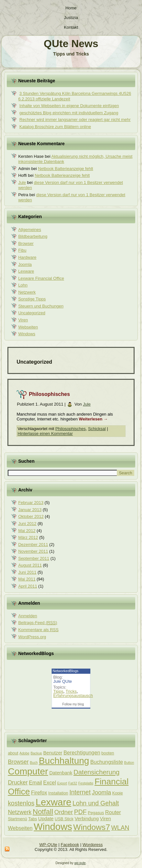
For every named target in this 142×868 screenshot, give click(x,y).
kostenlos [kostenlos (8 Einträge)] (21, 803)
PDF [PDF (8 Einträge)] (81, 812)
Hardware (27, 257)
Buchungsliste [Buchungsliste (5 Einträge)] (107, 762)
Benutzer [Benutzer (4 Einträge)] (53, 753)
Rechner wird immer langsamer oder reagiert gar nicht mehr (75, 120)
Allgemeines (30, 230)
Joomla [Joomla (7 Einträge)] (101, 792)
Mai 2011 (27, 579)
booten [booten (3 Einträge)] (108, 753)
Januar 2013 (30, 510)
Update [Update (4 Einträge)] (46, 819)
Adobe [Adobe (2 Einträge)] (24, 753)
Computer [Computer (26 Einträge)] (28, 771)
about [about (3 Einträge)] (13, 753)
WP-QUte (48, 845)
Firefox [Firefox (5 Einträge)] (39, 792)
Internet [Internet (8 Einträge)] (80, 792)
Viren (23, 320)
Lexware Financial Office (41, 278)
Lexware (26, 271)
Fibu (22, 250)
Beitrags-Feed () (38, 623)
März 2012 (28, 537)
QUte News (71, 44)
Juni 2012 (27, 524)
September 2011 (34, 558)
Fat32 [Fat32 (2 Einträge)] (73, 783)
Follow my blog (73, 704)
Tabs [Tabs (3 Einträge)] (32, 819)
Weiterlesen (93, 419)
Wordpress (93, 845)
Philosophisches (49, 394)
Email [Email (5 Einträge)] (36, 782)
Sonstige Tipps (32, 299)
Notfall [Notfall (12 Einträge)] (43, 812)
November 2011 (33, 551)
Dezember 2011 (33, 545)
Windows (27, 334)
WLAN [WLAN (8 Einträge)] (120, 828)
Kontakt (71, 27)
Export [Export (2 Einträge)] (62, 783)
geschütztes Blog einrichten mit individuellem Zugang (69, 113)
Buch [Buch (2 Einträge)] (34, 762)
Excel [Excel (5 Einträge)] (50, 782)
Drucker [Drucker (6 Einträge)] (18, 782)
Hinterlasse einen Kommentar (45, 434)
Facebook (70, 845)
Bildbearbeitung (33, 236)
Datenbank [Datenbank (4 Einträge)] (61, 773)
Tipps (58, 691)
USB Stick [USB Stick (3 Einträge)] (64, 819)
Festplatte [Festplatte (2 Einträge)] (86, 783)
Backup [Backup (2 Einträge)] (36, 753)
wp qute (80, 863)
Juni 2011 (27, 572)
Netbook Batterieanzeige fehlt (66, 169)
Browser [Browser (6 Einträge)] (18, 762)
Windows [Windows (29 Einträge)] (53, 827)
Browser (26, 243)
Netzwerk (27, 292)
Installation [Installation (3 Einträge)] (58, 793)
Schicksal (97, 429)
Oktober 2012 (31, 516)
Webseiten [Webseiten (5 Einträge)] (20, 828)
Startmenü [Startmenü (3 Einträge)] (17, 819)
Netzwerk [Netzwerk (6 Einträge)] (20, 812)
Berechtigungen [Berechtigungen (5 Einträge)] (82, 752)
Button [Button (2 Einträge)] (129, 762)
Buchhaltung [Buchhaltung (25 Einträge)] (64, 761)
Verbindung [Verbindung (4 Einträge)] (87, 819)
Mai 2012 (27, 531)
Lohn (23, 285)
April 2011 (28, 586)
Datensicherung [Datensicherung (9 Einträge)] (97, 772)
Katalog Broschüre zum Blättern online (55, 127)
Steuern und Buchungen (41, 306)
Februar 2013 (31, 503)
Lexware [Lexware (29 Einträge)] (53, 802)
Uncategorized (32, 313)
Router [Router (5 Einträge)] (113, 812)
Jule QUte (63, 681)
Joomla (25, 264)
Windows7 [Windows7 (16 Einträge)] (92, 827)
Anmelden (28, 616)
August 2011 (30, 565)
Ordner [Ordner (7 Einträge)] (64, 812)
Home (71, 8)
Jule (22, 182)
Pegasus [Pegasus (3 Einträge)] (96, 813)
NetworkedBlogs (66, 671)
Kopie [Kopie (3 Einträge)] (118, 793)
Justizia (71, 18)
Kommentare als (38, 630)
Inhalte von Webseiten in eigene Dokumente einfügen (69, 106)
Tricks (71, 691)
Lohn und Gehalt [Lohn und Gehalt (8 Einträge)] (96, 803)
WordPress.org (32, 637)
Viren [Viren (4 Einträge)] (106, 819)
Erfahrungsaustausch (73, 696)
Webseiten (28, 327)
